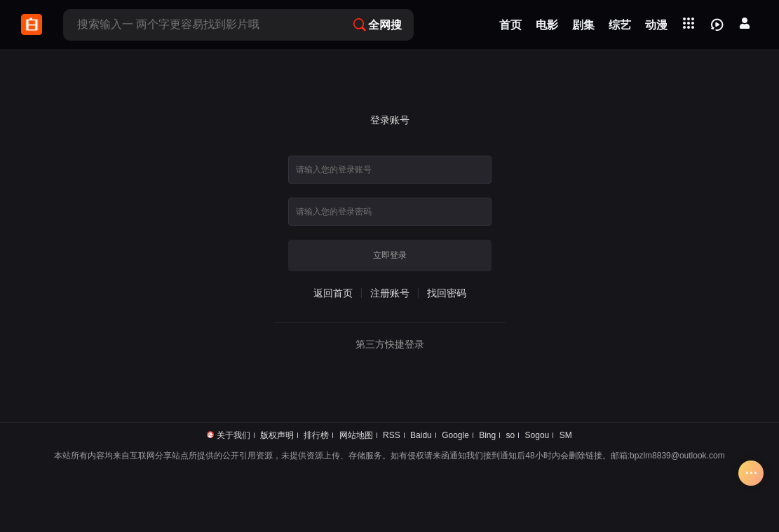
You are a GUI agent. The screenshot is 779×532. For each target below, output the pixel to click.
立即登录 (390, 255)
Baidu (421, 435)
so (511, 435)
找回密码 (447, 293)
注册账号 (390, 293)
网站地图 (356, 435)
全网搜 (378, 25)
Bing (487, 435)
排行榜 (316, 435)
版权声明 (277, 435)
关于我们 (233, 435)
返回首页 (333, 293)
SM (566, 435)
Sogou (537, 435)
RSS (392, 435)
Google (455, 435)
